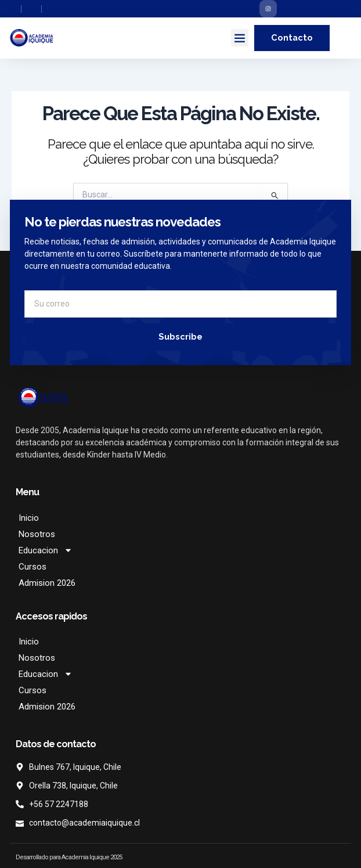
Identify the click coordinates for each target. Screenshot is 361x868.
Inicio (29, 518)
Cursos (33, 567)
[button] (240, 38)
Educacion (46, 550)
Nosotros (37, 534)
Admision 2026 (47, 583)
